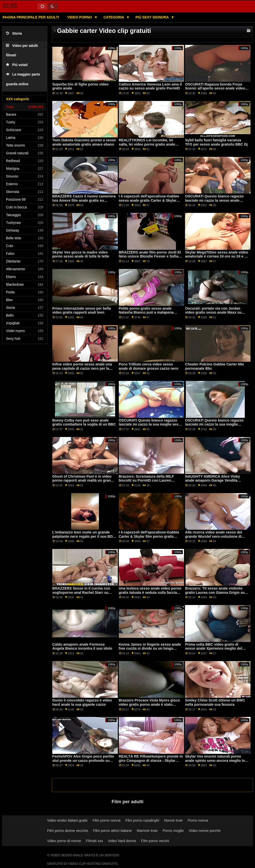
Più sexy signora (153, 17)
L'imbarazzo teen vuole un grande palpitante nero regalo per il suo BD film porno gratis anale (83, 536)
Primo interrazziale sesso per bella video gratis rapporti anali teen (82, 310)
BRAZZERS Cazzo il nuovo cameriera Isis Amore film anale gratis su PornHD (84, 200)
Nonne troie (173, 820)
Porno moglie (173, 831)
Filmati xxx (94, 841)
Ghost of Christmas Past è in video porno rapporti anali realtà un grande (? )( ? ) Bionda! (84, 480)
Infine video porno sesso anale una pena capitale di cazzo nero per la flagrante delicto (82, 368)
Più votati (17, 65)
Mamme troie (147, 831)
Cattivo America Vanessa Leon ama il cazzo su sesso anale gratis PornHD (150, 86)
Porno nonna (198, 820)
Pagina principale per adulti (31, 17)
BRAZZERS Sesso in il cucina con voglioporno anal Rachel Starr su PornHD (81, 592)
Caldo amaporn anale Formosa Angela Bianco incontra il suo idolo (82, 647)
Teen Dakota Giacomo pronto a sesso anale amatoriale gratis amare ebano (84, 142)
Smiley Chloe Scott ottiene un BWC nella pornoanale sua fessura (215, 702)
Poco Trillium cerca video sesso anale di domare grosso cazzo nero (149, 366)
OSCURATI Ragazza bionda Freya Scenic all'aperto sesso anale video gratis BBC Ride (215, 88)
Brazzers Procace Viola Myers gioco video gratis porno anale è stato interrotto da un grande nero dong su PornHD (150, 706)
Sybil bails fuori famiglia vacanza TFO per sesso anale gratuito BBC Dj (216, 142)
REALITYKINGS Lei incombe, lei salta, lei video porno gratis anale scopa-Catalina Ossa (147, 144)
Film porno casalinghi (142, 820)
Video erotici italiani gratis (67, 820)
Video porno (80, 17)
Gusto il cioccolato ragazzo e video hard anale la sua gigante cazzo (82, 702)
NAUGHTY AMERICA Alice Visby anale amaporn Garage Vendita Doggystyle (213, 480)
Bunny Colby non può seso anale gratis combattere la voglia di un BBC (84, 422)
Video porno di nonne (64, 841)
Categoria (114, 17)
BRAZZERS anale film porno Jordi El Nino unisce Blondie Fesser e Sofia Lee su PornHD (150, 256)
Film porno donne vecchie (67, 831)
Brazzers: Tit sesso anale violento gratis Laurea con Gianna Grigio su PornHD (215, 592)
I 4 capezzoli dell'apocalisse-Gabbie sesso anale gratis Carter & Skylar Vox (149, 200)
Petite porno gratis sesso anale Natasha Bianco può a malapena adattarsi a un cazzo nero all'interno (149, 312)
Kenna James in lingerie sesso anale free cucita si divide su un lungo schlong (150, 649)
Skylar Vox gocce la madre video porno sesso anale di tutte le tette (81, 254)
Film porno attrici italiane (113, 831)
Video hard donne (122, 841)
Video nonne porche (205, 831)
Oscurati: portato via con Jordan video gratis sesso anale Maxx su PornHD (213, 312)
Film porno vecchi (155, 841)
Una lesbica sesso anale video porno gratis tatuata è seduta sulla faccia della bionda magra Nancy (150, 592)
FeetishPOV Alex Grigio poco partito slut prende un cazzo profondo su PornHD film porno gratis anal (83, 760)
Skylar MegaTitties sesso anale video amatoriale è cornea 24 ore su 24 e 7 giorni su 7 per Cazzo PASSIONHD (217, 256)
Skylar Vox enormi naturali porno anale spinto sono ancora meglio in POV (215, 760)
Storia (14, 34)
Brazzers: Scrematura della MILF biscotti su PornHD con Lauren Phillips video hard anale (146, 480)
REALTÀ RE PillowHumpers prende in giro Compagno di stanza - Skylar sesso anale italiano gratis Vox (151, 760)
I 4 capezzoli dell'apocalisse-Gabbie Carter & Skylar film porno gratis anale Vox (149, 536)
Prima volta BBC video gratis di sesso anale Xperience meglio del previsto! (214, 649)
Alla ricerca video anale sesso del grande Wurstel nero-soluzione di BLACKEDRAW (214, 536)
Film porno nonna (107, 820)
